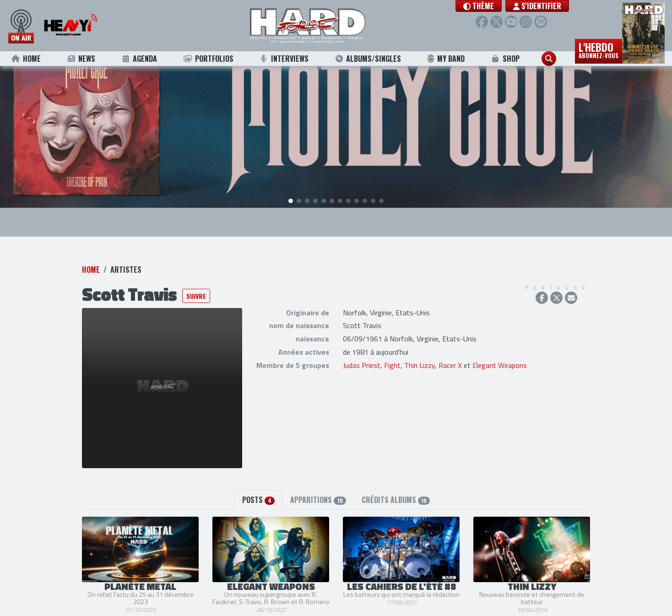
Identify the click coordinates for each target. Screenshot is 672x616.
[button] (480, 6)
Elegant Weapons (500, 354)
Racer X (450, 354)
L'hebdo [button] (599, 49)
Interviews (284, 59)
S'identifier (539, 6)
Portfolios (208, 59)
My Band (446, 59)
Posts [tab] (258, 489)
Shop (505, 59)
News (81, 59)
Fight (392, 354)
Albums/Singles (368, 59)
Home (26, 59)
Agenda (139, 59)
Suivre (196, 285)
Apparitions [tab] (318, 489)
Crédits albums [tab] (396, 489)
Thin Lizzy (420, 354)
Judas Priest (362, 354)
